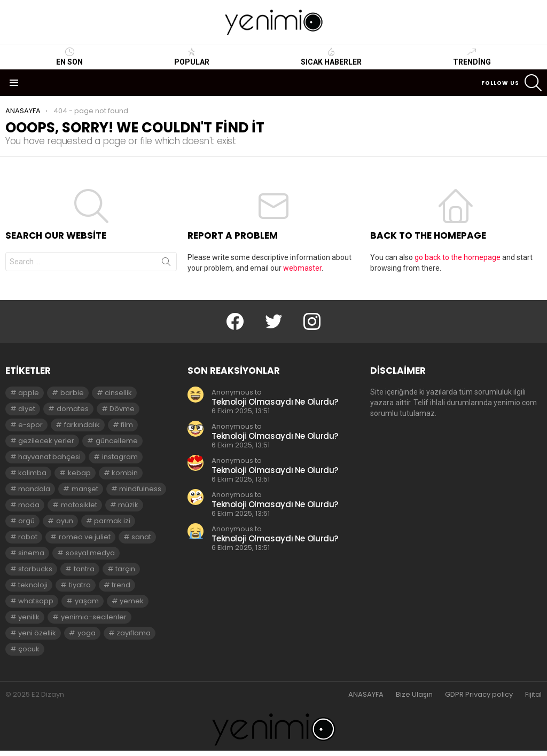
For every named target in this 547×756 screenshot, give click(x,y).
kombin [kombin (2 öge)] (125, 473)
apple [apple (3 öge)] (29, 393)
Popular (192, 57)
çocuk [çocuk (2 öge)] (29, 649)
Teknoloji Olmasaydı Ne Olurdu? (275, 402)
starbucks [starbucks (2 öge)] (35, 569)
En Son (69, 57)
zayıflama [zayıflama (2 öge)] (134, 633)
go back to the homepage (458, 257)
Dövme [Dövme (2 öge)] (122, 409)
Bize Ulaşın (414, 695)
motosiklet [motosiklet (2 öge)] (79, 505)
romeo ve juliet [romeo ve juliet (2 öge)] (85, 537)
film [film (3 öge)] (127, 425)
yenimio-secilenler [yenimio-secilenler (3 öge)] (94, 617)
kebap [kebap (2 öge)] (79, 473)
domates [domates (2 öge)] (73, 409)
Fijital (533, 695)
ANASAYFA (366, 695)
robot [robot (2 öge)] (28, 537)
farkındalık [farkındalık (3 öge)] (82, 425)
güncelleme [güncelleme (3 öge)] (117, 441)
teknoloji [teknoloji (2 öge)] (33, 585)
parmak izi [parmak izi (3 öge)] (112, 521)
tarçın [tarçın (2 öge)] (125, 569)
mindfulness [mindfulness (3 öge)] (140, 489)
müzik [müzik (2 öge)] (128, 505)
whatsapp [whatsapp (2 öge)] (36, 601)
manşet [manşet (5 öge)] (85, 489)
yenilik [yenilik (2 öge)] (29, 617)
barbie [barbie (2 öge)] (72, 393)
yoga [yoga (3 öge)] (87, 633)
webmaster (302, 268)
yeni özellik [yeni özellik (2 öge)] (37, 633)
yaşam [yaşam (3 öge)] (87, 601)
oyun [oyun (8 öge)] (65, 521)
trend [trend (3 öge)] (121, 585)
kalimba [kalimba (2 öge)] (32, 473)
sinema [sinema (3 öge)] (31, 553)
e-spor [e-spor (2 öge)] (30, 425)
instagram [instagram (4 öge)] (120, 457)
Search (166, 264)
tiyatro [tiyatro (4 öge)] (80, 585)
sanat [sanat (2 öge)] (141, 537)
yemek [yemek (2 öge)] (132, 601)
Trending (472, 57)
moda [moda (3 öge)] (29, 505)
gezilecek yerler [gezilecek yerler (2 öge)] (46, 441)
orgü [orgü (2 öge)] (26, 521)
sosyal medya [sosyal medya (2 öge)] (90, 553)
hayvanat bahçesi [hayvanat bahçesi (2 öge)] (49, 457)
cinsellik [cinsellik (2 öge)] (118, 393)
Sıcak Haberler (331, 57)
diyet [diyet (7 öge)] (27, 409)
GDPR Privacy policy (479, 695)
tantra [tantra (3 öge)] (84, 569)
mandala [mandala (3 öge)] (34, 489)
